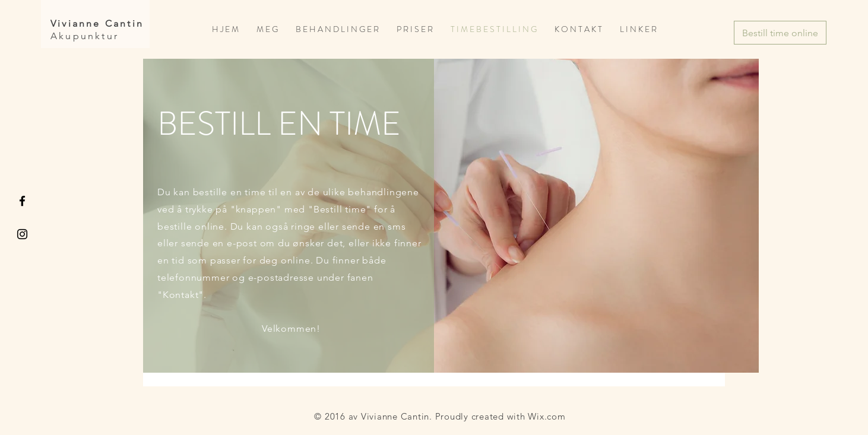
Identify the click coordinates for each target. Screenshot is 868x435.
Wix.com (547, 416)
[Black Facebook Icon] (22, 201)
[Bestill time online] (780, 33)
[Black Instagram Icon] (22, 234)
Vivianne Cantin (97, 23)
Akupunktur (85, 36)
